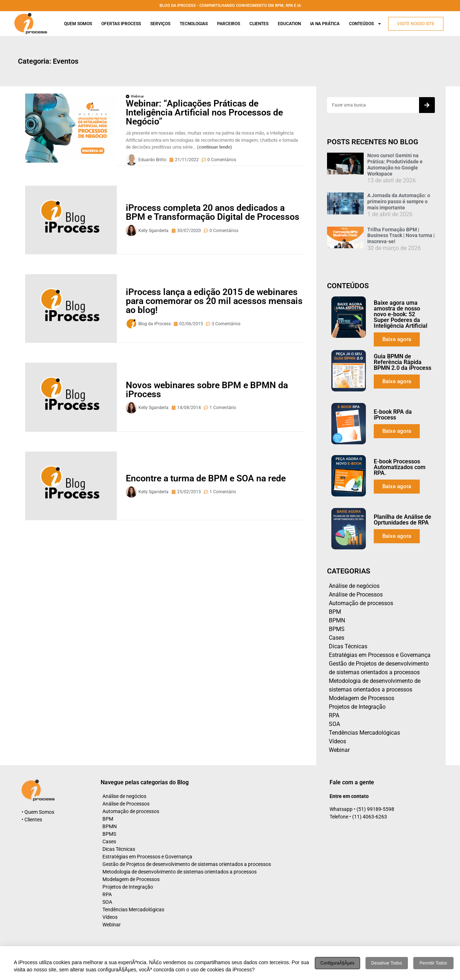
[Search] (427, 105)
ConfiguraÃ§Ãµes (337, 963)
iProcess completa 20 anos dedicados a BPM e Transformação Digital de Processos (213, 212)
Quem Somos (78, 24)
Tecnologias (194, 24)
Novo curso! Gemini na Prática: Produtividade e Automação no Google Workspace (395, 164)
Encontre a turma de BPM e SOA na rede (206, 478)
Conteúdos (365, 24)
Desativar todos (387, 963)
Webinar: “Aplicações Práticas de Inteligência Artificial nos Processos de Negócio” (204, 112)
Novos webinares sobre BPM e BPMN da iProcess (207, 390)
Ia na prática (325, 24)
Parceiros (229, 24)
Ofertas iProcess (121, 24)
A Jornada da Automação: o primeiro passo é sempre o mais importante (399, 201)
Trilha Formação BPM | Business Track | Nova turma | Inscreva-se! (401, 236)
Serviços (160, 24)
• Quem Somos (38, 812)
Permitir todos (433, 963)
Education (289, 24)
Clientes (259, 24)
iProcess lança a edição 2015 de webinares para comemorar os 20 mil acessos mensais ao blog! (214, 301)
